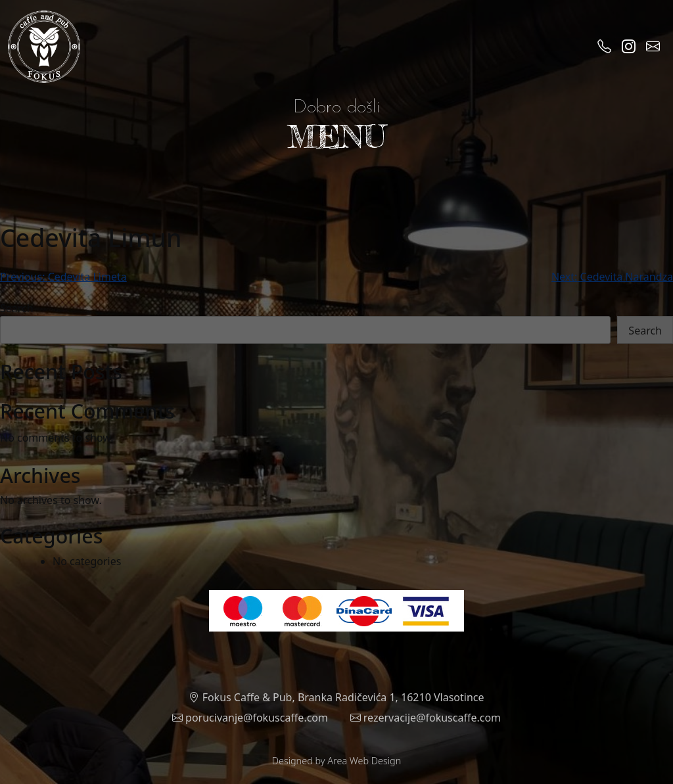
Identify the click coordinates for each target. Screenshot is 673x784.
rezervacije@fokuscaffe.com (426, 718)
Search (17, 308)
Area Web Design (364, 761)
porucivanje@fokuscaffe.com (250, 718)
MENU (336, 136)
